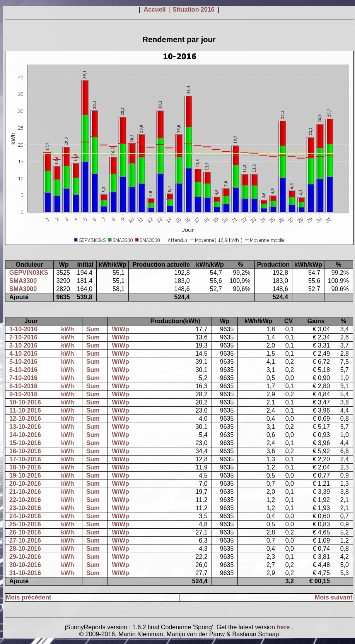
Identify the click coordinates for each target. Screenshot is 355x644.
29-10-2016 (25, 557)
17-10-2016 (25, 459)
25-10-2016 (25, 524)
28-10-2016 (25, 549)
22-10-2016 (25, 500)
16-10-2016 (25, 451)
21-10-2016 (25, 492)
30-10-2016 (25, 565)
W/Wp (120, 329)
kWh (68, 329)
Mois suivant (334, 597)
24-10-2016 (25, 516)
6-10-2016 (23, 370)
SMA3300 (23, 281)
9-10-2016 (23, 394)
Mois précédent (28, 597)
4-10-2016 (23, 354)
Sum (93, 329)
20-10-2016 (25, 484)
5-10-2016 (23, 362)
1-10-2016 (23, 329)
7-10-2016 (23, 378)
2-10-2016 (23, 337)
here (284, 627)
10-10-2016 (25, 402)
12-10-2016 (25, 419)
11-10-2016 (25, 410)
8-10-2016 (23, 386)
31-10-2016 (25, 573)
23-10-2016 (25, 508)
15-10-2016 (25, 443)
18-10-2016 (25, 467)
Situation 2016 (194, 9)
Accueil (156, 9)
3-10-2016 (23, 345)
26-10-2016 (25, 532)
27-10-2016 (25, 540)
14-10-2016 (25, 435)
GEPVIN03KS (29, 273)
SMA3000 (23, 289)
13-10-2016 (25, 427)
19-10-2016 (25, 475)
